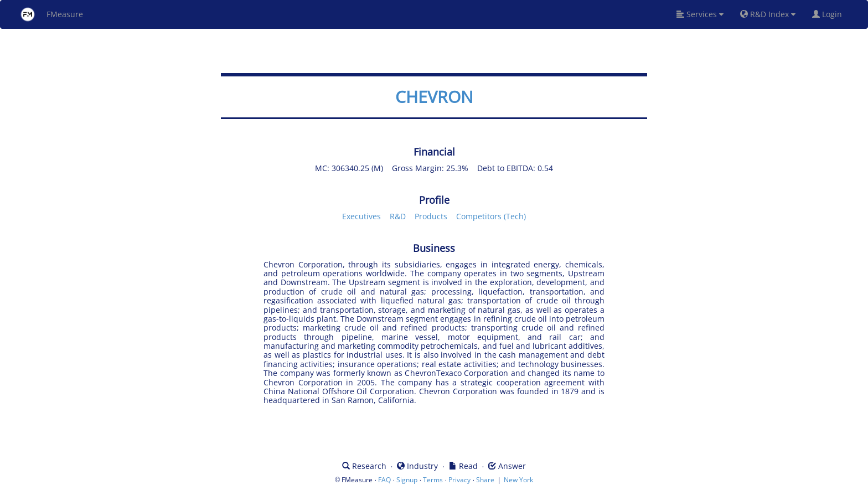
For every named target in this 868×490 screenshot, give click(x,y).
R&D (398, 216)
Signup (407, 480)
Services (700, 14)
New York (518, 480)
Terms (433, 480)
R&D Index (768, 14)
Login (831, 14)
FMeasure (51, 14)
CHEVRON (434, 97)
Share (485, 480)
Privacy (459, 480)
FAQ (384, 480)
